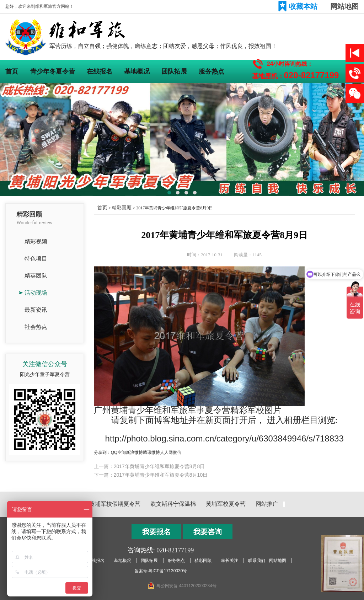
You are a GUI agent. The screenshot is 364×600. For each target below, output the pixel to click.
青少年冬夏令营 (53, 71)
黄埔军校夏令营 (226, 504)
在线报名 (100, 71)
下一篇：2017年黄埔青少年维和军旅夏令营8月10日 (151, 475)
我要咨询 (208, 532)
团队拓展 (174, 71)
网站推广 (267, 504)
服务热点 (212, 71)
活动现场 (36, 293)
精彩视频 (36, 242)
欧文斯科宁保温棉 (173, 504)
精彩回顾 (122, 208)
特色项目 (36, 259)
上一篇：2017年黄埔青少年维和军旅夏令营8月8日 (149, 466)
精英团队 (36, 276)
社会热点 (36, 327)
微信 (177, 452)
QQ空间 (119, 452)
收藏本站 (303, 6)
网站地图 (344, 6)
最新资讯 (36, 310)
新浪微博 (134, 452)
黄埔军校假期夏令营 (115, 504)
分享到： (102, 452)
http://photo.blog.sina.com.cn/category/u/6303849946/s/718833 (224, 438)
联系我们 (257, 561)
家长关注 (230, 561)
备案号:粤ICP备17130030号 (161, 571)
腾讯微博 (151, 452)
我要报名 (156, 532)
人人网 (166, 452)
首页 (12, 71)
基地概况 (137, 71)
